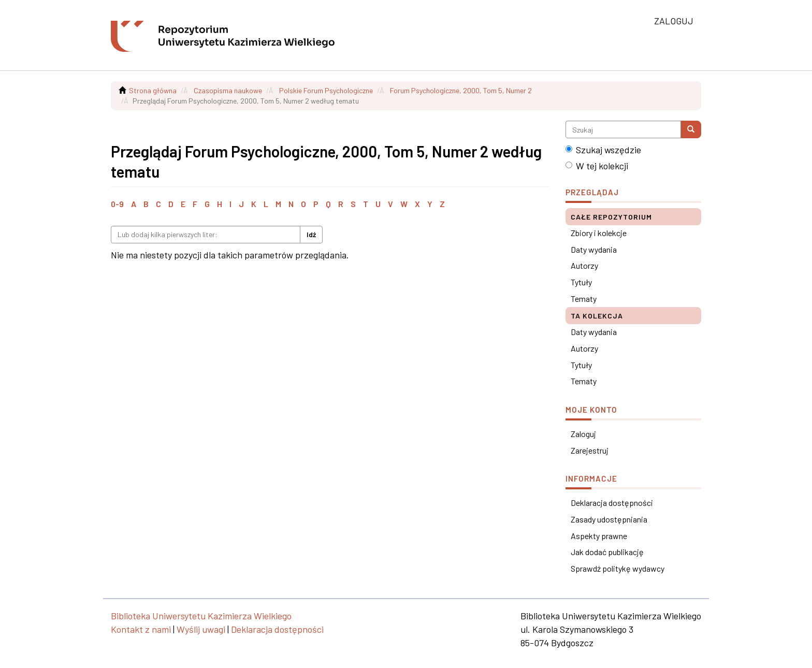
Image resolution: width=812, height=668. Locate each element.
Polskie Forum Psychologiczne (326, 90)
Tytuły (581, 282)
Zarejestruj (590, 450)
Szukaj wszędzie (603, 150)
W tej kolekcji (597, 166)
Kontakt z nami (141, 629)
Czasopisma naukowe (228, 90)
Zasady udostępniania (609, 519)
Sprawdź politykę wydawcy (618, 568)
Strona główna (153, 90)
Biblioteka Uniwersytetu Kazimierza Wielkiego (201, 616)
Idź (311, 234)
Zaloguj (583, 434)
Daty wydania (594, 249)
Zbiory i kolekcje (599, 233)
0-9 (117, 204)
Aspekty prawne (599, 536)
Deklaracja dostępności (612, 503)
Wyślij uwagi (201, 629)
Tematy (584, 299)
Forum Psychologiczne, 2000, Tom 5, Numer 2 (461, 90)
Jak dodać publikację (607, 552)
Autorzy (584, 265)
